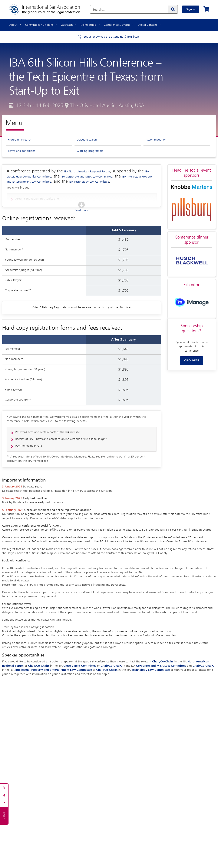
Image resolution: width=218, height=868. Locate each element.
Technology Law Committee (151, 670)
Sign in (191, 9)
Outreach (67, 25)
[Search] (173, 9)
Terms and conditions (22, 151)
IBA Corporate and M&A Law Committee (87, 177)
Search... (99, 10)
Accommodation (156, 140)
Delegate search (87, 140)
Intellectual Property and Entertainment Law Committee (54, 670)
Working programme (90, 151)
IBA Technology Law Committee (89, 182)
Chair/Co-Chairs (163, 662)
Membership (88, 25)
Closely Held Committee (80, 666)
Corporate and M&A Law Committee (161, 666)
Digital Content (147, 25)
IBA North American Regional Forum (87, 172)
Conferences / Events (117, 25)
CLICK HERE (191, 361)
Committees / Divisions (39, 25)
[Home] (49, 9)
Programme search (20, 140)
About (13, 25)
